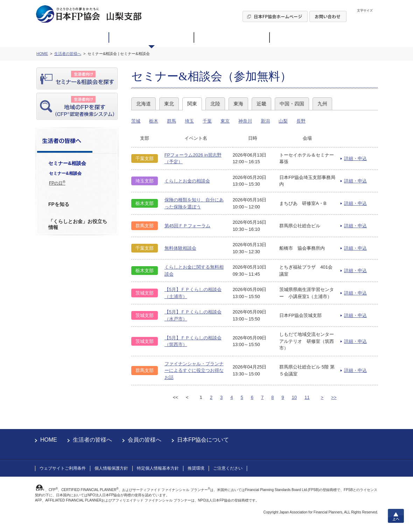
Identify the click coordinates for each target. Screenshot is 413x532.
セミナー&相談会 (65, 173)
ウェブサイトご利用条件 (63, 468)
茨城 (136, 121)
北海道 (143, 104)
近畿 (261, 104)
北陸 (215, 104)
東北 (169, 104)
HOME (49, 440)
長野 (301, 121)
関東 (192, 104)
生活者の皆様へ (92, 440)
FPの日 (57, 183)
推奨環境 (196, 468)
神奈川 (245, 121)
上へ (396, 516)
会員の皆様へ (145, 440)
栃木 (154, 121)
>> (334, 397)
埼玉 (189, 121)
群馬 (171, 121)
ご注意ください (228, 468)
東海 (238, 104)
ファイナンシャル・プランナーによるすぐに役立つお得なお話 (194, 371)
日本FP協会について (203, 440)
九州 (322, 104)
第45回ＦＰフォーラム (187, 226)
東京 (225, 121)
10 (294, 397)
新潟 (265, 121)
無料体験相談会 (180, 248)
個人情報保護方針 (111, 468)
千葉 (207, 121)
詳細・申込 (355, 158)
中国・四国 (292, 104)
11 (307, 397)
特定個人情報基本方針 (158, 468)
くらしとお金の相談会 (187, 181)
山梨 (283, 121)
